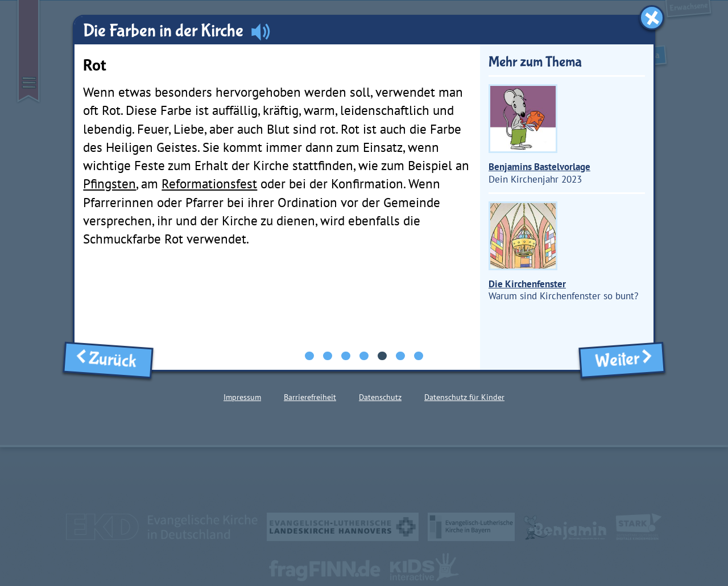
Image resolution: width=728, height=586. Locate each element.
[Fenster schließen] (652, 18)
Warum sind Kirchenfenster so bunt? (563, 252)
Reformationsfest (209, 183)
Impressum (242, 397)
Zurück (108, 360)
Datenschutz (380, 397)
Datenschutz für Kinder (464, 397)
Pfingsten (109, 183)
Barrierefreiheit (310, 397)
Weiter (622, 360)
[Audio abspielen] (261, 32)
